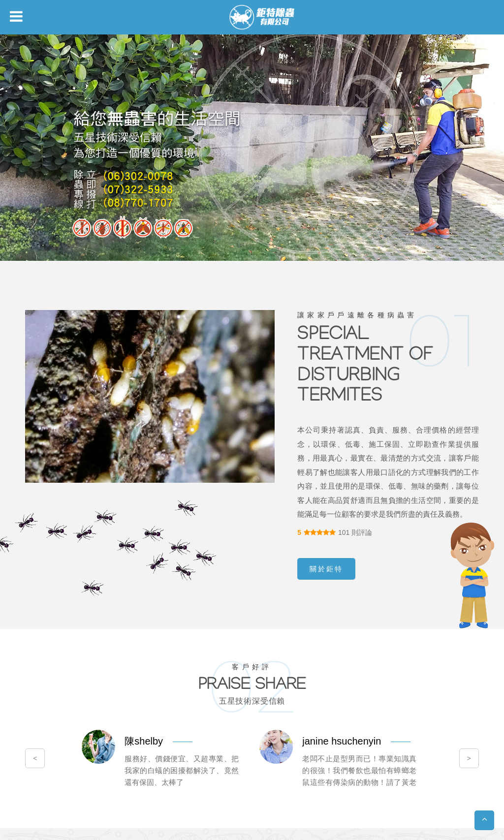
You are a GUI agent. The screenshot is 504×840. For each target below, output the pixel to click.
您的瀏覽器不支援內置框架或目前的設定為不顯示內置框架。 (252, 420)
